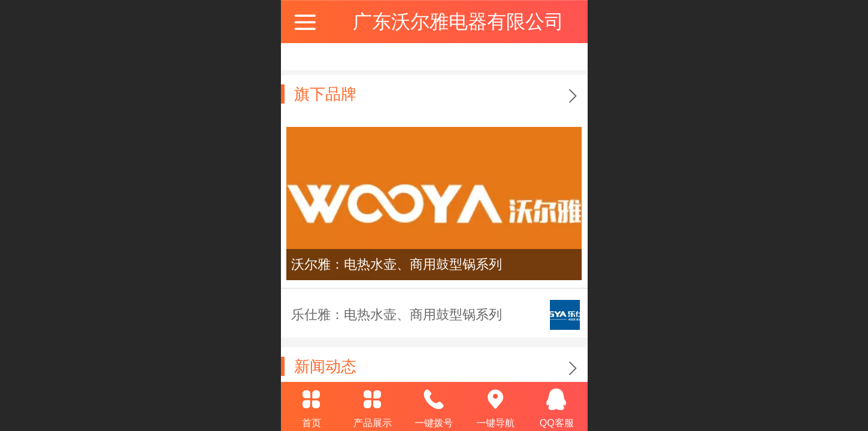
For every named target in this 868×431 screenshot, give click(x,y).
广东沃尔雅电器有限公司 (458, 22)
